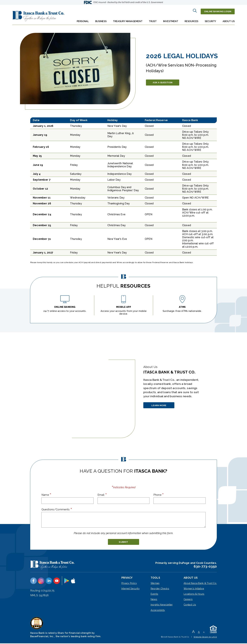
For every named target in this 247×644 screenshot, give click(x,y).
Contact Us (190, 605)
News (154, 600)
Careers (188, 600)
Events (154, 594)
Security (210, 20)
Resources (191, 20)
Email (102, 494)
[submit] (123, 541)
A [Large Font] (193, 632)
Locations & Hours (194, 594)
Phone (159, 494)
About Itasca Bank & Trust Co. (200, 584)
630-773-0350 (205, 567)
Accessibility (158, 611)
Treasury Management (128, 20)
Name (46, 494)
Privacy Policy (129, 584)
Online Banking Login (216, 11)
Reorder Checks (160, 589)
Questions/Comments (57, 508)
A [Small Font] (204, 633)
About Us (229, 20)
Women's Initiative (194, 589)
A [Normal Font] (199, 632)
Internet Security (130, 589)
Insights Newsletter (162, 605)
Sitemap (155, 584)
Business (101, 20)
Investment (171, 20)
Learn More (162, 406)
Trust (153, 20)
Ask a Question (166, 81)
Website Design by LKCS (205, 637)
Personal (83, 20)
